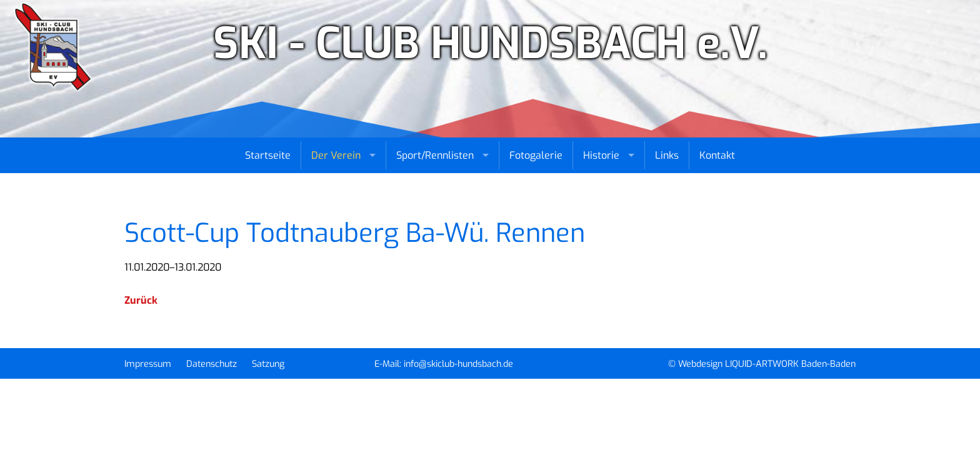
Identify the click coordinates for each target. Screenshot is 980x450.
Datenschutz (212, 364)
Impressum (148, 364)
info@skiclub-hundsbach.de (458, 364)
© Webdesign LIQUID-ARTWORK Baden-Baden (762, 364)
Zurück (141, 300)
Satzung (268, 364)
